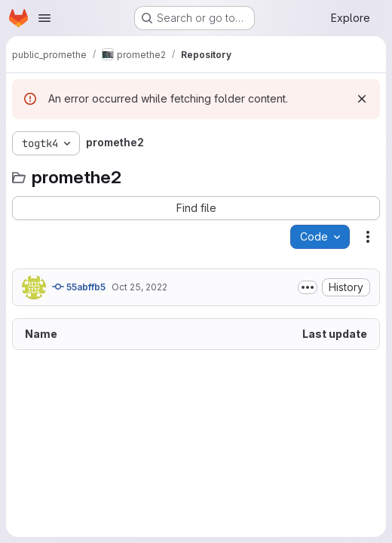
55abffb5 (79, 287)
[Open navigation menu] (44, 18)
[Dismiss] (362, 99)
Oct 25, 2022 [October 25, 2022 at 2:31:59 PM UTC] (139, 287)
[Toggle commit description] (308, 287)
